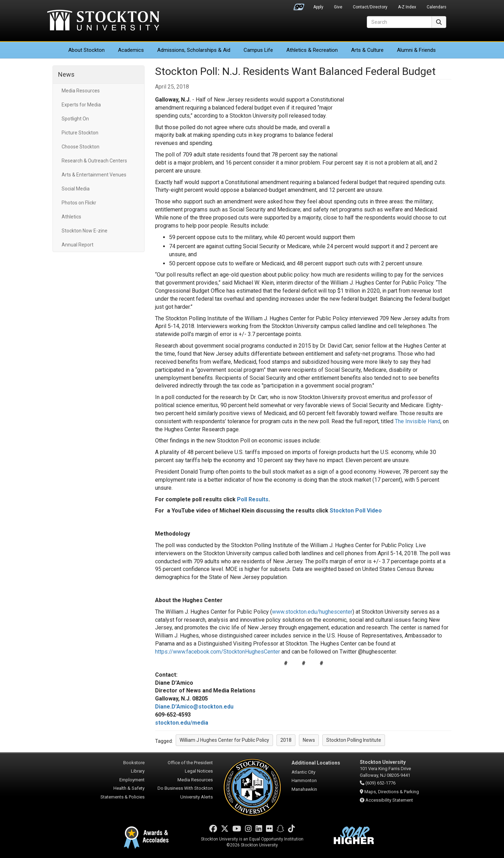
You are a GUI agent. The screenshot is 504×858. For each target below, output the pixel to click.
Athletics (312, 50)
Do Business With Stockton (185, 788)
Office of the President (190, 763)
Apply (318, 7)
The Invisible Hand (418, 421)
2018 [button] (286, 740)
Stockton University (103, 21)
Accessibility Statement (389, 800)
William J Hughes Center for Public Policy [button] (224, 740)
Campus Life (258, 50)
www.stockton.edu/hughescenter (312, 612)
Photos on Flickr (79, 203)
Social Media (76, 189)
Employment (132, 780)
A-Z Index (407, 7)
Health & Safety (129, 788)
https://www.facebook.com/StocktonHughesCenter (218, 652)
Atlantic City (303, 772)
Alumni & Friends (416, 50)
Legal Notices (199, 771)
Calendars (436, 7)
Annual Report (78, 245)
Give (338, 7)
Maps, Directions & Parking (392, 792)
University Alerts (197, 797)
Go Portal (299, 5)
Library (138, 771)
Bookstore (134, 763)
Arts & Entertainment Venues (94, 175)
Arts (367, 50)
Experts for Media (81, 105)
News (66, 74)
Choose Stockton (80, 147)
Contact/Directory (370, 7)
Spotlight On (75, 119)
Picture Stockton (80, 133)
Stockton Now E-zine (85, 231)
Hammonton (304, 780)
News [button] (309, 740)
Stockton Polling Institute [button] (354, 740)
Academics (131, 50)
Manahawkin (304, 789)
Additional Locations (316, 763)
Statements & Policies (122, 797)
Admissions (194, 50)
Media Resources (81, 91)
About (86, 50)
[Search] (399, 22)
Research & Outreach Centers (94, 161)
